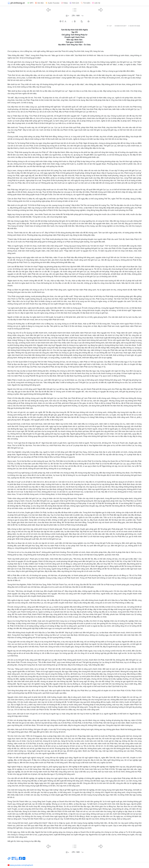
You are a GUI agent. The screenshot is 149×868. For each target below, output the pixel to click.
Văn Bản (39, 3)
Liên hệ (96, 3)
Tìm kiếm (86, 3)
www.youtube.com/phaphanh (20, 865)
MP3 (30, 3)
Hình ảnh (74, 3)
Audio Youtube (52, 3)
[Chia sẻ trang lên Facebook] (20, 859)
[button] (74, 21)
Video (64, 3)
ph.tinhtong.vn (16, 3)
